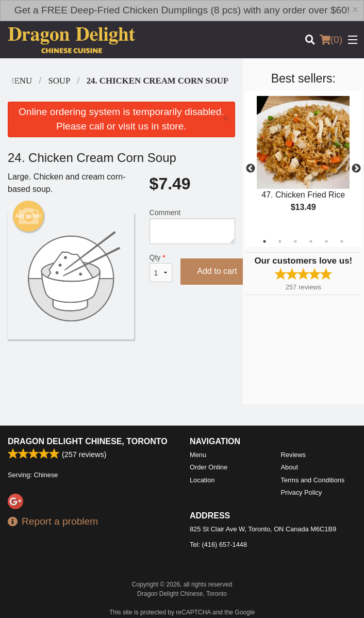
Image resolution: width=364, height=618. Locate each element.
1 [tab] (264, 241)
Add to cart (217, 271)
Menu (198, 455)
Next (356, 169)
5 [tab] (326, 241)
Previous (251, 169)
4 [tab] (311, 241)
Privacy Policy (302, 492)
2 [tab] (280, 241)
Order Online (209, 467)
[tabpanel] (303, 162)
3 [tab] (295, 241)
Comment (192, 226)
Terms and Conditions (313, 480)
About (289, 467)
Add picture (29, 216)
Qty (161, 268)
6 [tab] (342, 241)
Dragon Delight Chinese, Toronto (88, 441)
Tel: (218, 544)
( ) (331, 40)
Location (202, 480)
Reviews (293, 455)
